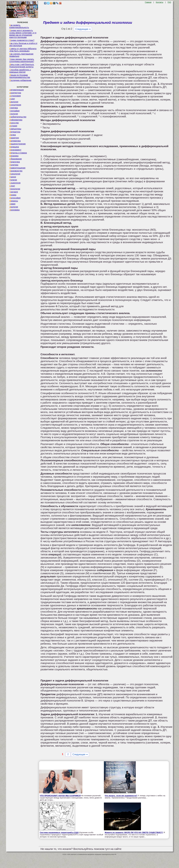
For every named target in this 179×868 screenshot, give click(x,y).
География (14, 111)
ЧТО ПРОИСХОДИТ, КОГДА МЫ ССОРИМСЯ (60, 796)
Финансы (14, 201)
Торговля (14, 192)
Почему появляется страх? (22, 40)
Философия (15, 198)
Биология (14, 102)
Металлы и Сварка (18, 153)
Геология (14, 114)
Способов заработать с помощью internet (20, 71)
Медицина (14, 147)
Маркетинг (14, 138)
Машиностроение (17, 144)
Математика (15, 141)
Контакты (160, 2)
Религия (13, 180)
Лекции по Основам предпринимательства (20, 76)
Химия (12, 204)
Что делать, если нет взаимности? (121, 796)
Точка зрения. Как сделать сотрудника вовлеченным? (22, 60)
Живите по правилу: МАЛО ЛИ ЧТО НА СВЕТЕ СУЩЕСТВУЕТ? (134, 832)
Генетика (14, 108)
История (13, 126)
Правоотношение (17, 168)
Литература (15, 132)
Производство (16, 171)
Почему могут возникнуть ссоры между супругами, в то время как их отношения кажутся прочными (23, 34)
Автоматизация (16, 90)
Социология (15, 183)
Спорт (12, 186)
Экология (14, 207)
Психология (15, 174)
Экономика (14, 210)
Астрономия (15, 96)
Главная (148, 2)
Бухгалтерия (15, 105)
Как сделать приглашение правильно (21, 55)
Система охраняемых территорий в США (59, 832)
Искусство (14, 123)
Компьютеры (15, 129)
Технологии (15, 189)
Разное (13, 177)
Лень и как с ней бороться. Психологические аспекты (22, 66)
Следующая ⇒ (83, 29)
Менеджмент (15, 150)
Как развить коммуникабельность (19, 26)
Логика (13, 135)
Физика (13, 195)
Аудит (12, 99)
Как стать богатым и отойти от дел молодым (23, 44)
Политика (14, 165)
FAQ (169, 2)
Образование (16, 159)
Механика (14, 156)
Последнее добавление (20, 80)
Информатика (16, 120)
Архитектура (15, 93)
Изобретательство (18, 117)
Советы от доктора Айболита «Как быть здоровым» (23, 50)
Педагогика (15, 162)
